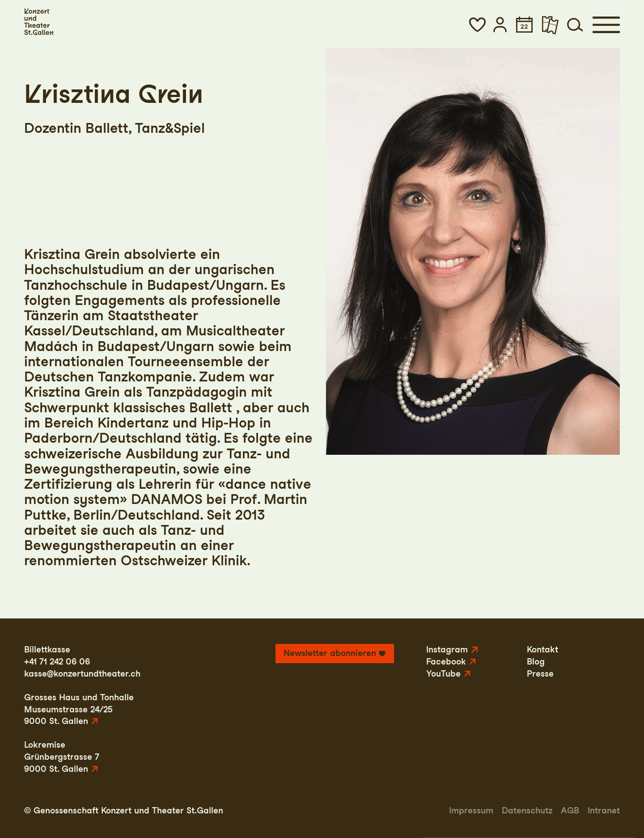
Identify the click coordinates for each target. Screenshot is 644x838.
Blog (536, 662)
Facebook (446, 662)
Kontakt (542, 650)
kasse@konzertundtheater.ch (82, 674)
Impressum (471, 810)
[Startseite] (39, 22)
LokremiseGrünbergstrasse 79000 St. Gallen (62, 757)
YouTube (443, 674)
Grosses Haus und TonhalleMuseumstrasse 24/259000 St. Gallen (79, 709)
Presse (540, 674)
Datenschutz (527, 810)
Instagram (447, 650)
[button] (477, 25)
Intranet (604, 810)
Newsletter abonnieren (330, 653)
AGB (570, 810)
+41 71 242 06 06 (57, 662)
